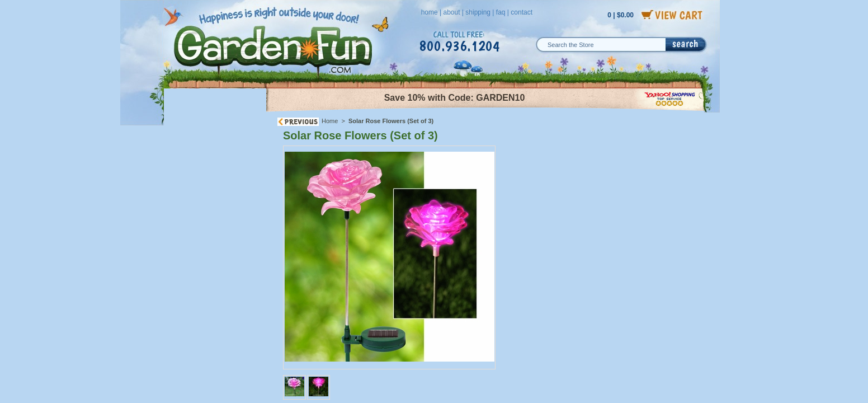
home (430, 12)
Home (330, 121)
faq (501, 12)
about (451, 12)
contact (522, 12)
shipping (478, 12)
